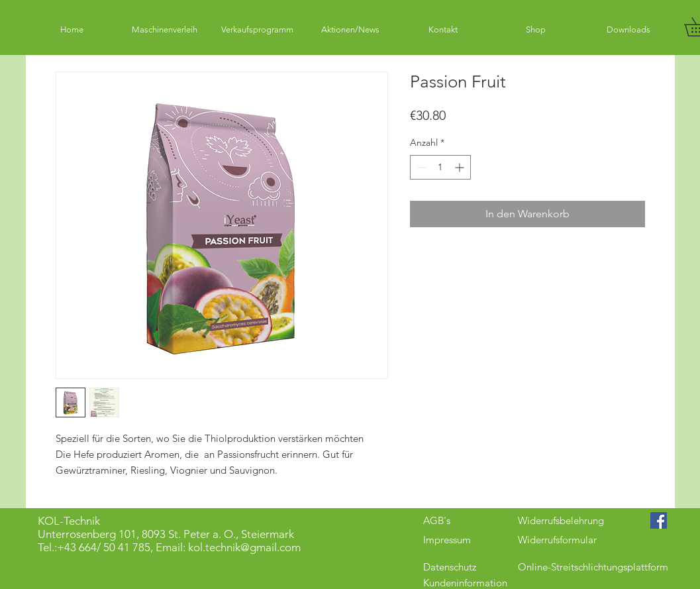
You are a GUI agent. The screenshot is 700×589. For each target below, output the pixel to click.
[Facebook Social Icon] (659, 520)
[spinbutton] (440, 167)
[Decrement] (420, 167)
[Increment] (461, 167)
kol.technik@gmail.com (244, 547)
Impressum (447, 540)
